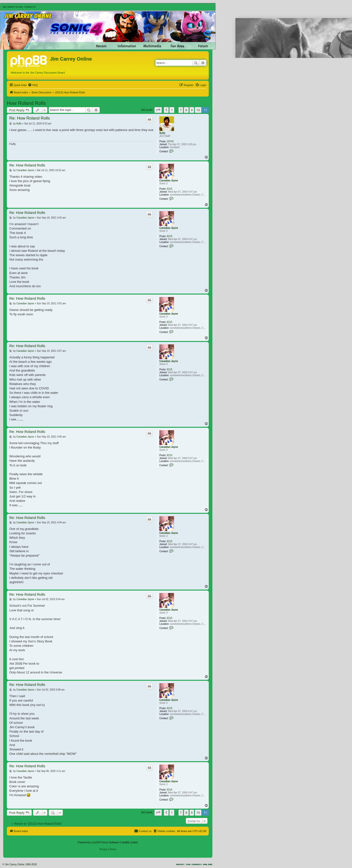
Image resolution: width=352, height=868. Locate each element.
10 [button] (198, 110)
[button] (158, 110)
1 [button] (172, 110)
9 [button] (192, 110)
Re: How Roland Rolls (30, 118)
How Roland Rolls (26, 103)
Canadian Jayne (169, 181)
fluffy (162, 133)
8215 (170, 189)
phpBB (95, 842)
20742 (170, 141)
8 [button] (186, 110)
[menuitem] (33, 85)
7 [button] (181, 110)
